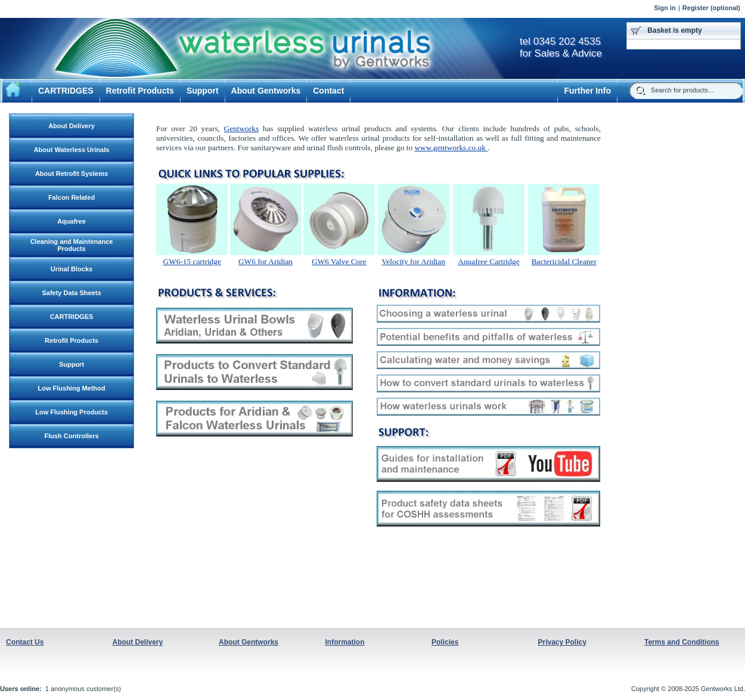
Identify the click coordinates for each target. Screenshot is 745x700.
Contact (328, 91)
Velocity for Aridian (413, 261)
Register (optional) (711, 8)
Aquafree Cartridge (488, 261)
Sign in (665, 8)
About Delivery (138, 642)
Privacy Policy (562, 642)
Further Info (587, 91)
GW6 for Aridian (266, 261)
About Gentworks (266, 91)
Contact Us (25, 642)
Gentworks (242, 128)
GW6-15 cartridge (192, 261)
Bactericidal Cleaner (564, 261)
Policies (445, 642)
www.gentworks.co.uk (451, 148)
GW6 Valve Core (339, 261)
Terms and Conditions (682, 642)
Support (203, 91)
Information (345, 642)
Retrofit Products (140, 91)
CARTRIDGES (66, 91)
